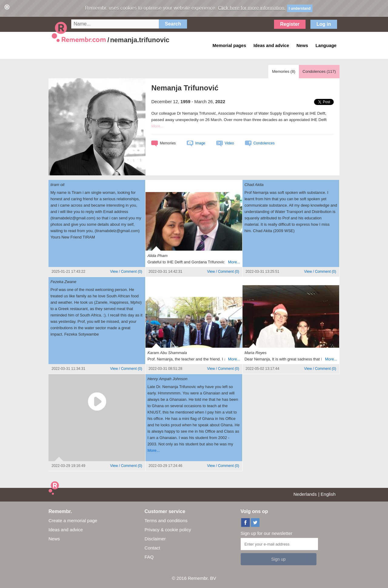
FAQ (149, 557)
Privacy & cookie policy (168, 530)
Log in (324, 24)
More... (157, 126)
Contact (152, 548)
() (126, 272)
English (328, 494)
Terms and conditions (166, 520)
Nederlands (305, 494)
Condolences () (319, 71)
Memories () (284, 71)
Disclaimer (155, 539)
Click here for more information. (252, 8)
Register (290, 24)
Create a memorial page (73, 520)
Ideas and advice (66, 530)
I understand (300, 8)
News (54, 539)
